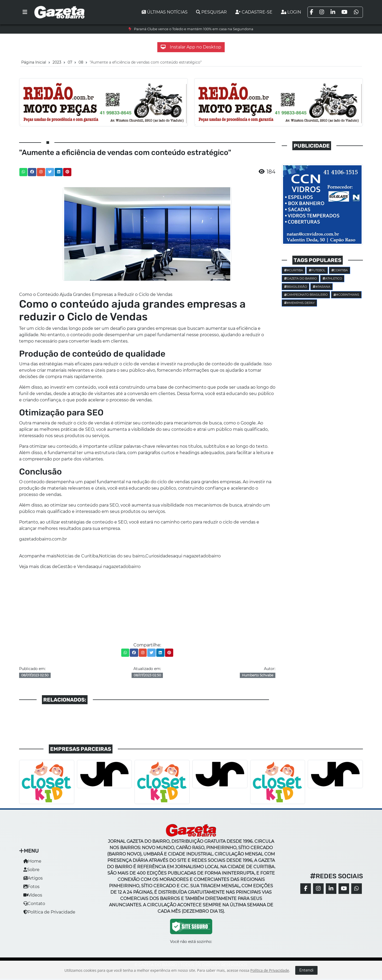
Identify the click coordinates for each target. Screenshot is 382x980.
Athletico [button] (332, 278)
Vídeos (33, 895)
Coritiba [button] (340, 270)
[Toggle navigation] (25, 12)
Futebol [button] (317, 270)
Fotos (31, 887)
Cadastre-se (254, 12)
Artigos (33, 878)
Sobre (31, 870)
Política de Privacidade (49, 912)
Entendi (306, 970)
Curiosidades (159, 556)
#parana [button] (322, 287)
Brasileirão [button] (296, 287)
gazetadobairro (205, 556)
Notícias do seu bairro (122, 556)
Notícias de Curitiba (77, 556)
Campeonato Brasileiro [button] (306, 295)
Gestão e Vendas (75, 567)
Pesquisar (211, 12)
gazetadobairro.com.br (43, 539)
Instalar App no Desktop (191, 47)
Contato (34, 904)
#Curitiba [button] (294, 270)
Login (291, 12)
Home (32, 861)
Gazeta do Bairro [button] (300, 278)
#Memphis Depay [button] (299, 303)
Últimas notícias (165, 12)
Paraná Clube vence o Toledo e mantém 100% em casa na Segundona (194, 29)
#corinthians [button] (346, 295)
